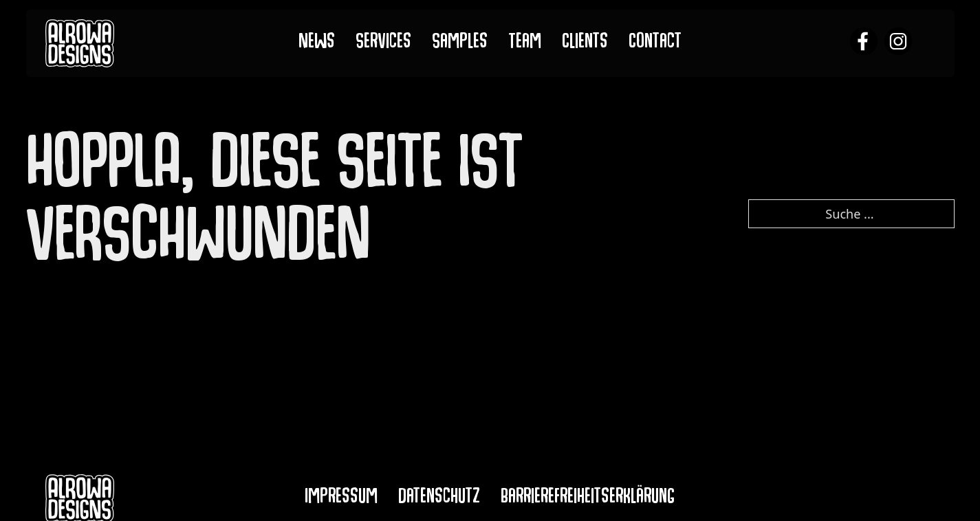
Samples (460, 44)
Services (383, 44)
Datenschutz (439, 499)
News (317, 44)
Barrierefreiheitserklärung (588, 499)
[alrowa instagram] (898, 43)
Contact (655, 44)
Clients (585, 44)
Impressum (341, 499)
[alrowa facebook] (864, 43)
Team (525, 44)
